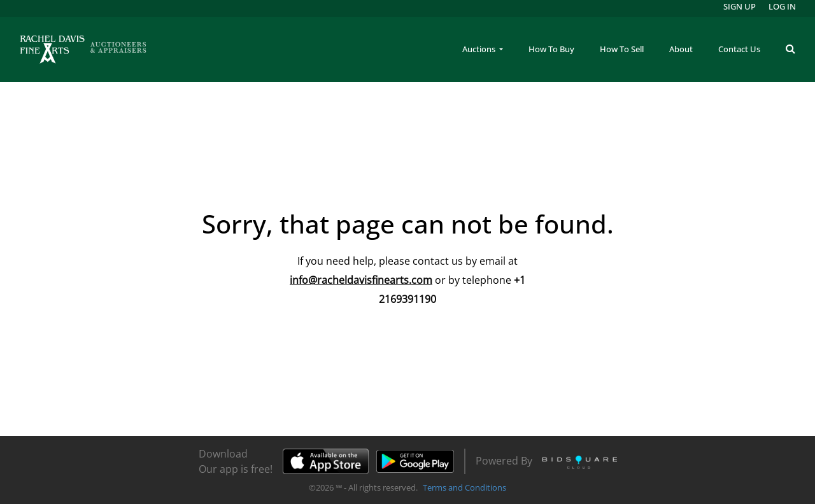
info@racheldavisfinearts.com (361, 280)
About (681, 49)
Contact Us (739, 49)
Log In (782, 6)
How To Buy (551, 49)
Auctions (480, 49)
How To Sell (622, 49)
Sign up (740, 6)
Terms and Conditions (464, 487)
